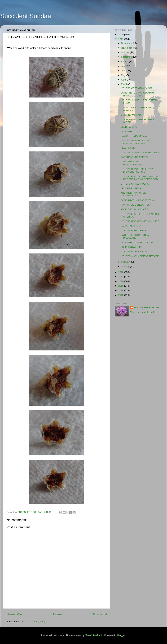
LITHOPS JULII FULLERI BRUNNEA (140, 153)
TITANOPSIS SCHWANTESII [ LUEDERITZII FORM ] (137, 142)
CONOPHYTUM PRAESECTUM (137, 200)
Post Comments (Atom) (33, 622)
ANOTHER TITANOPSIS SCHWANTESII (133, 194)
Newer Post (15, 614)
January (126, 266)
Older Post (99, 614)
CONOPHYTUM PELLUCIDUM (137, 242)
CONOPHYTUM (129, 131)
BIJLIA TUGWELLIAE (132, 247)
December (127, 43)
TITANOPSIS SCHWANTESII (136, 205)
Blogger (121, 635)
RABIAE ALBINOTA (131, 226)
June (124, 71)
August (125, 62)
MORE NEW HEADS (131, 115)
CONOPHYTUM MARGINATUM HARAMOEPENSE (137, 94)
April (124, 80)
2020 (121, 35)
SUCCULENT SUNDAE (146, 308)
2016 (121, 281)
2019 (121, 39)
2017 (121, 277)
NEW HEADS (128, 148)
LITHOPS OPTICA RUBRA (135, 184)
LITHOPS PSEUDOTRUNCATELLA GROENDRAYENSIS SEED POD (139, 178)
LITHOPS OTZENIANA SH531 (136, 88)
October (126, 52)
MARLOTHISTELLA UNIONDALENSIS (131, 163)
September (127, 57)
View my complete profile (143, 312)
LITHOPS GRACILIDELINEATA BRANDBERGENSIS (137, 170)
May (124, 75)
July (124, 66)
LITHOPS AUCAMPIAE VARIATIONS (140, 256)
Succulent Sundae (26, 16)
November (127, 48)
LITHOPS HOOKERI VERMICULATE (140, 221)
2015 (121, 286)
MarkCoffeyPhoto (94, 635)
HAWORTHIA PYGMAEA (134, 136)
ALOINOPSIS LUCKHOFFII (135, 209)
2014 (121, 290)
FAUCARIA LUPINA (131, 188)
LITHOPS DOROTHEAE (133, 230)
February (126, 262)
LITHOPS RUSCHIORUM (134, 251)
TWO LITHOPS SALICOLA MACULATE (135, 236)
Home (57, 614)
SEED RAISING (129, 127)
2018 (121, 272)
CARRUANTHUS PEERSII (135, 157)
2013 (121, 295)
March (125, 84)
